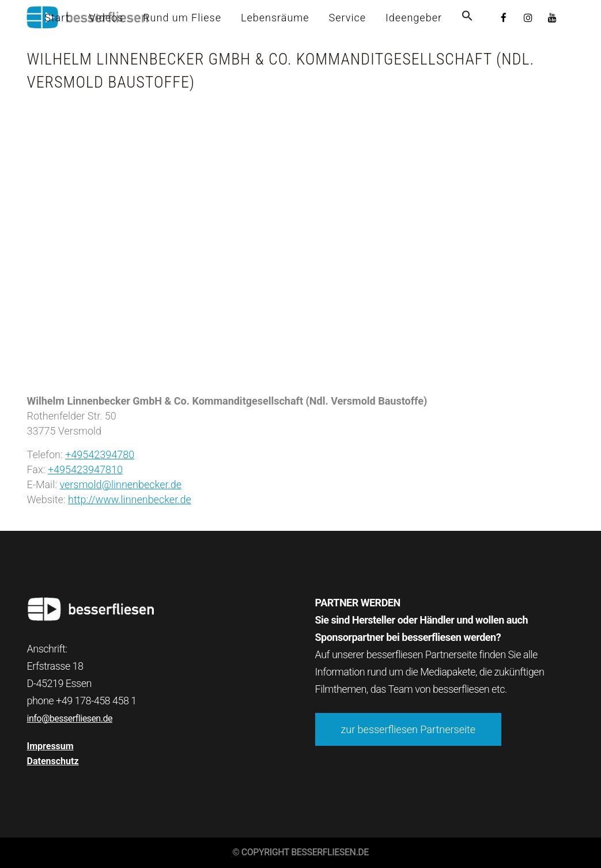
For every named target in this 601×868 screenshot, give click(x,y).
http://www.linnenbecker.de (130, 499)
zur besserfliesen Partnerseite (409, 729)
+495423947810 (85, 469)
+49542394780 (100, 454)
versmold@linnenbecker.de (120, 484)
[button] (467, 18)
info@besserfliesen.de (70, 718)
